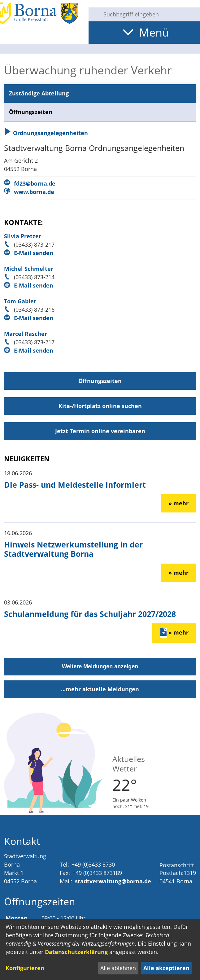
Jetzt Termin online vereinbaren (100, 431)
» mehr (178, 503)
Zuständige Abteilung (39, 93)
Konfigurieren (25, 968)
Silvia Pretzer (23, 236)
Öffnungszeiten (31, 112)
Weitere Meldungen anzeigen (100, 666)
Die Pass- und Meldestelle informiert (75, 485)
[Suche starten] (93, 14)
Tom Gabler (20, 301)
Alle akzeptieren (166, 968)
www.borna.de (34, 192)
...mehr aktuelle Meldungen (100, 689)
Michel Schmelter (29, 269)
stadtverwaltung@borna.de (113, 881)
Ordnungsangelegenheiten (46, 133)
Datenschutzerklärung (76, 952)
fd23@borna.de (35, 183)
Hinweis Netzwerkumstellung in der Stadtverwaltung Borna (73, 549)
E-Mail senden (34, 253)
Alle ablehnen (118, 968)
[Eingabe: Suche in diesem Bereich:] (149, 14)
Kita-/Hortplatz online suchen (100, 406)
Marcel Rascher (26, 334)
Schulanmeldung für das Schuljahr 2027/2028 (90, 614)
